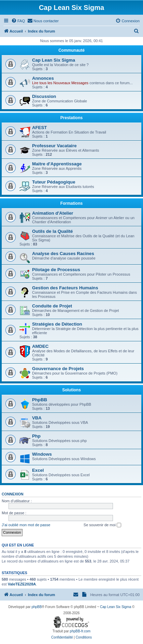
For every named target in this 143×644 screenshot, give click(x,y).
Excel (38, 470)
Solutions (71, 390)
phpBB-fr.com (80, 631)
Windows (42, 454)
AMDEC (40, 346)
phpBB (37, 607)
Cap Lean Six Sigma (54, 60)
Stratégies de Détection (57, 324)
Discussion (44, 96)
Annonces (43, 78)
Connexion (13, 494)
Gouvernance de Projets (58, 369)
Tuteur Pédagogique (54, 182)
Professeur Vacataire (54, 146)
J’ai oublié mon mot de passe (26, 525)
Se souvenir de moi (102, 525)
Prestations (71, 118)
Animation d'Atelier (53, 213)
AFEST (39, 128)
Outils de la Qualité (52, 231)
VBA (37, 418)
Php (36, 436)
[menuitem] (18, 21)
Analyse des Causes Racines (63, 254)
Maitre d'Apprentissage (57, 164)
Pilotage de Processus (56, 270)
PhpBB (40, 400)
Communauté (71, 50)
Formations (71, 203)
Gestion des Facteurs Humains (65, 288)
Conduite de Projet (52, 306)
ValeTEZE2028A (22, 584)
